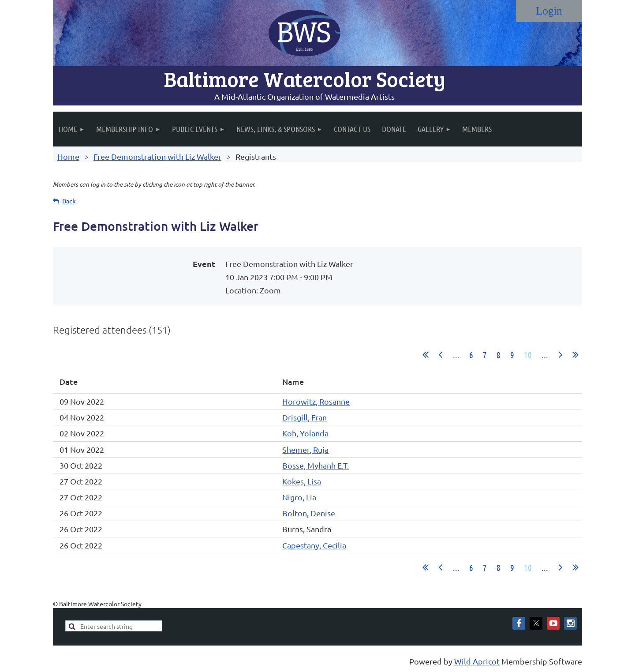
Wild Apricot (477, 661)
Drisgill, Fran (304, 417)
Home (68, 156)
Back (69, 201)
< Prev (441, 355)
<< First (426, 355)
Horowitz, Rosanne (316, 401)
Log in (549, 11)
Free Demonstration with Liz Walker (157, 156)
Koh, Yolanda (305, 433)
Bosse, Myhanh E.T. (316, 465)
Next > (560, 355)
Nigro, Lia (299, 497)
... (456, 355)
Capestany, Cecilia (314, 545)
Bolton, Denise (309, 513)
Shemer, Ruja (305, 449)
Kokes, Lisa (302, 481)
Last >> (575, 355)
